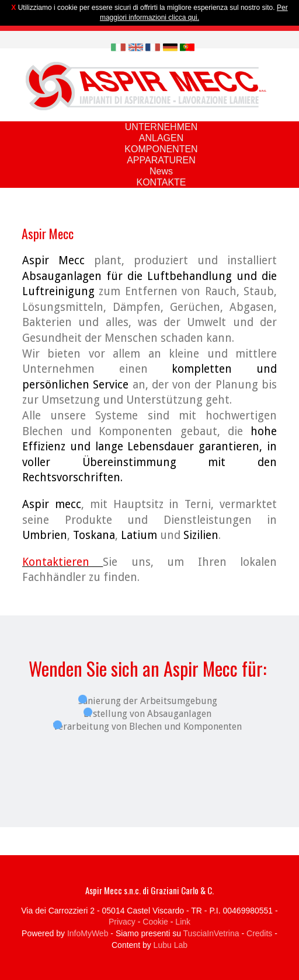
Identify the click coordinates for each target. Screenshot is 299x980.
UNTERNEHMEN (161, 127)
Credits (259, 933)
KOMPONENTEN (161, 149)
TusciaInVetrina (211, 933)
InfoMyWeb (88, 933)
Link (183, 922)
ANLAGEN (161, 138)
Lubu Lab (171, 945)
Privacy (122, 922)
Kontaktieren (62, 562)
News (161, 171)
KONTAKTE (161, 182)
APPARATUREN (161, 160)
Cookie (155, 922)
